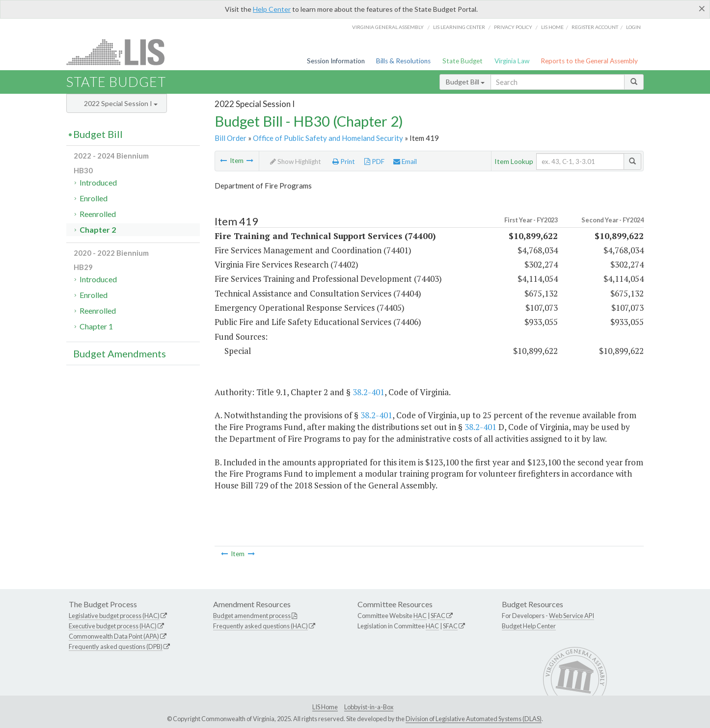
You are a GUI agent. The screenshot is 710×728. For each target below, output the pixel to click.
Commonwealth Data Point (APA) (114, 636)
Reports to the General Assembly (589, 61)
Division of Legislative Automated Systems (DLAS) (474, 719)
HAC (420, 616)
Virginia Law (512, 61)
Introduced (98, 182)
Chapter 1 (96, 326)
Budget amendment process (252, 616)
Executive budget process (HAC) (113, 626)
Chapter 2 (98, 229)
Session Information (336, 61)
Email (405, 162)
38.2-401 (369, 392)
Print (344, 162)
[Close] (702, 8)
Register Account (595, 27)
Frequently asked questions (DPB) (116, 647)
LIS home (552, 27)
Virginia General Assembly (388, 27)
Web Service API (572, 616)
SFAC (438, 616)
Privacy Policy (513, 27)
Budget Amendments (120, 353)
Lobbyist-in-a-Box (369, 707)
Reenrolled (98, 214)
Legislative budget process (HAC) (114, 616)
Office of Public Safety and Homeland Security (328, 138)
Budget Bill (465, 82)
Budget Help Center (529, 626)
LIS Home (325, 707)
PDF (374, 162)
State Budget (463, 61)
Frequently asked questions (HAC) (260, 626)
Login (633, 27)
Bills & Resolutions (403, 61)
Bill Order (231, 138)
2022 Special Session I (121, 103)
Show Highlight (296, 162)
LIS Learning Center (459, 27)
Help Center (272, 9)
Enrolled (94, 198)
